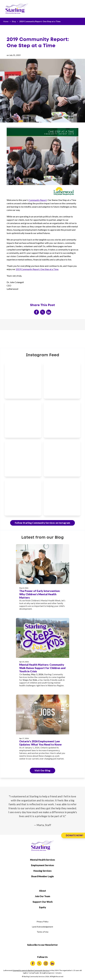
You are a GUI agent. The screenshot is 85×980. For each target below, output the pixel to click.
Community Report (38, 200)
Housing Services (42, 871)
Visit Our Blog (42, 770)
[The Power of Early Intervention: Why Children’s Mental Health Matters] (43, 579)
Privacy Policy (42, 922)
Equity (43, 907)
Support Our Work (43, 902)
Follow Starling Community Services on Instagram (42, 523)
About (43, 891)
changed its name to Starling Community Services (31, 970)
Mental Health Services (43, 860)
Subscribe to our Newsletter (42, 945)
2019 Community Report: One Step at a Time (40, 21)
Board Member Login (42, 876)
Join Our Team (42, 896)
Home (6, 21)
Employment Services (43, 865)
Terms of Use (43, 932)
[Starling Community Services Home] (17, 9)
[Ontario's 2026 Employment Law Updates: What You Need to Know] (43, 729)
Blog (14, 21)
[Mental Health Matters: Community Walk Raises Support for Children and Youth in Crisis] (43, 654)
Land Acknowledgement (43, 927)
